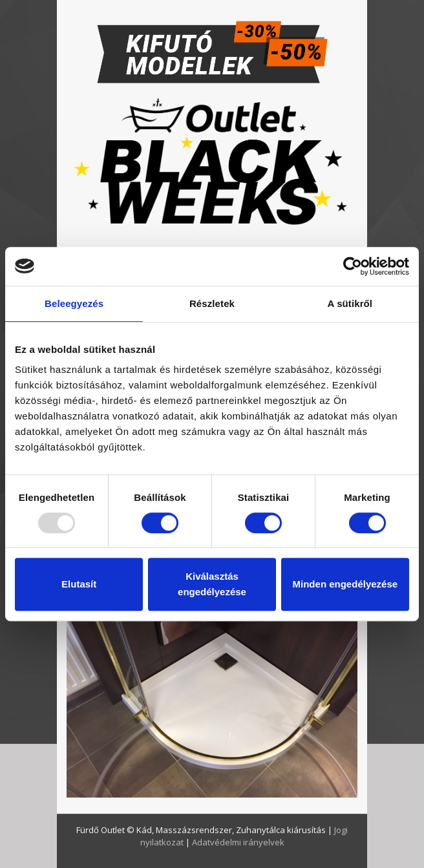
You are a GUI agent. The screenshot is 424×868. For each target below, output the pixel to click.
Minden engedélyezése (345, 584)
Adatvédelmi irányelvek (238, 842)
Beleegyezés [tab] (74, 303)
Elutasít (79, 584)
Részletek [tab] (212, 303)
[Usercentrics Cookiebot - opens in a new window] (353, 266)
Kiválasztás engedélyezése (212, 584)
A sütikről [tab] (350, 303)
